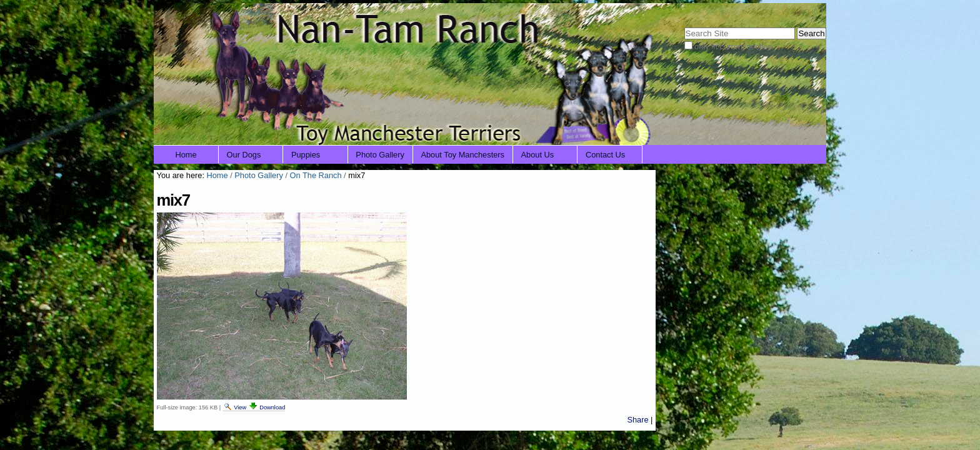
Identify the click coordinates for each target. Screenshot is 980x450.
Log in (807, 11)
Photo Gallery (380, 155)
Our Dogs (244, 155)
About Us (538, 155)
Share (637, 420)
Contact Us (605, 155)
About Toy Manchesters (462, 155)
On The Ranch (316, 175)
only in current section (733, 47)
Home (186, 155)
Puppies (306, 155)
